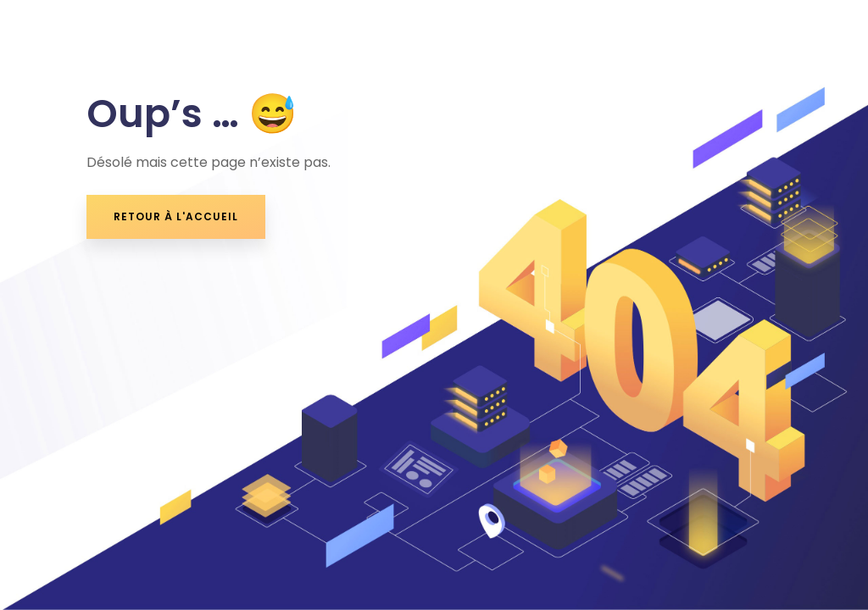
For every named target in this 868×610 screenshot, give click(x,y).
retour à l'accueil (176, 216)
